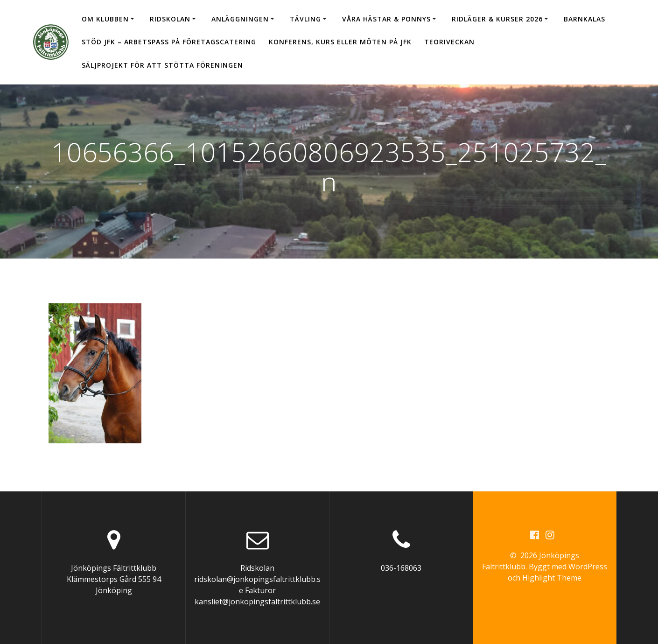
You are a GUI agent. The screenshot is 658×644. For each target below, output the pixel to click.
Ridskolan (170, 19)
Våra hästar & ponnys (386, 19)
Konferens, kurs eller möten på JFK (340, 42)
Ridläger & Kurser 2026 (497, 19)
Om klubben (105, 19)
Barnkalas (584, 19)
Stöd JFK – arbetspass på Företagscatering (169, 42)
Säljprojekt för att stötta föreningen (162, 65)
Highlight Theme (552, 578)
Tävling (305, 19)
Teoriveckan (449, 42)
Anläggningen (240, 19)
